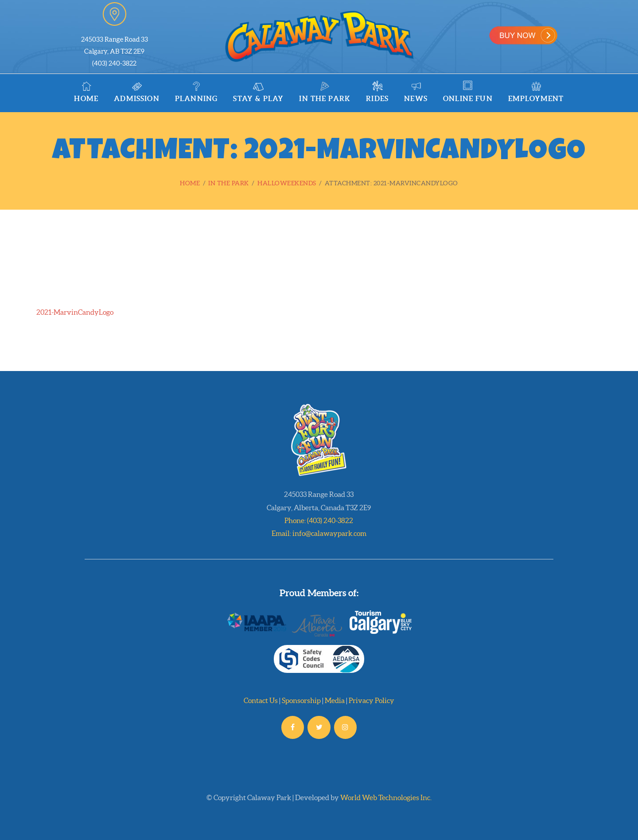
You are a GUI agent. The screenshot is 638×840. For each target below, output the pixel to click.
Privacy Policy (372, 700)
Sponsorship (301, 700)
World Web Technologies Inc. (386, 797)
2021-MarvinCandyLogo (75, 312)
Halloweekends (287, 183)
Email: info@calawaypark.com (319, 533)
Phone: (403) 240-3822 (319, 520)
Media (335, 700)
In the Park (229, 183)
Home (190, 183)
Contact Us (261, 700)
